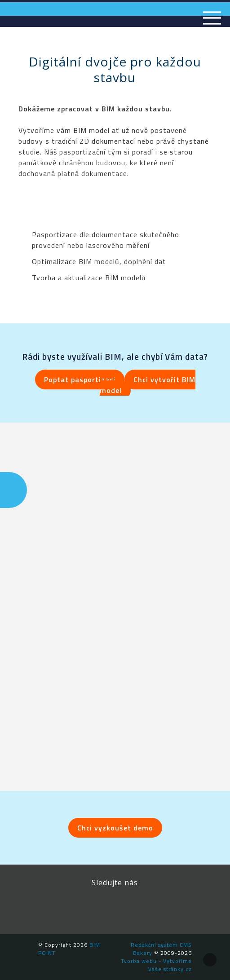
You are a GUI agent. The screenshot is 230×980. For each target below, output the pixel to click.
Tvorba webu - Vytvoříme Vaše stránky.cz (156, 965)
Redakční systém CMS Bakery (161, 949)
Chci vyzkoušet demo (115, 828)
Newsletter (176, 907)
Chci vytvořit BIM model (148, 385)
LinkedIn (95, 907)
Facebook (54, 907)
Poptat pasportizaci (80, 380)
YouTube (135, 907)
